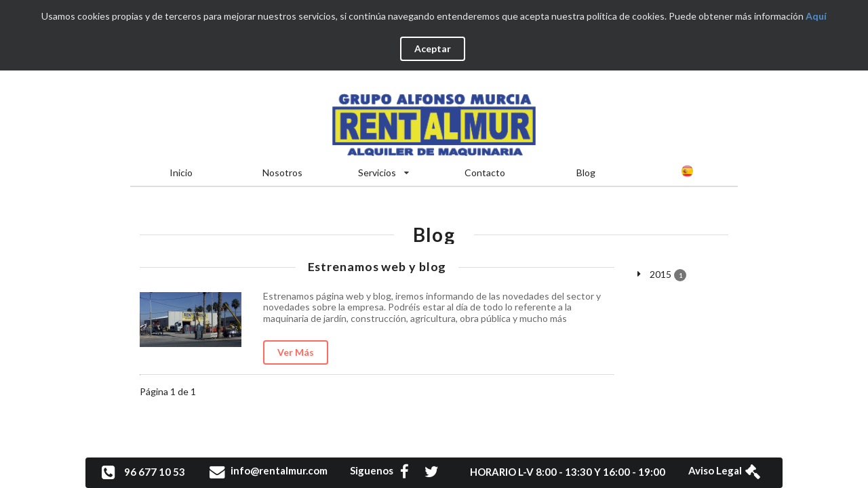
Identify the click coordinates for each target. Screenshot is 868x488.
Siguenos (386, 470)
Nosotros (282, 172)
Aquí (816, 16)
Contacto (485, 172)
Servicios (383, 172)
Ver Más (296, 352)
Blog (586, 172)
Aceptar (433, 48)
